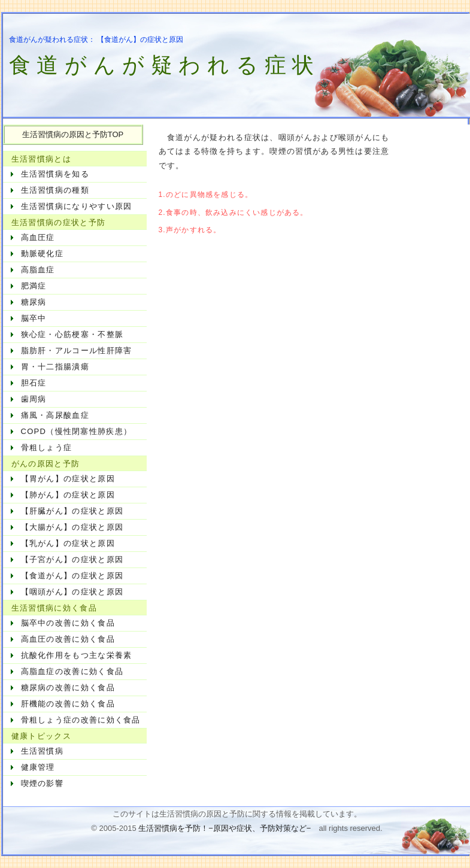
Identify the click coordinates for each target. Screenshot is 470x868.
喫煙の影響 (43, 783)
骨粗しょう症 (47, 447)
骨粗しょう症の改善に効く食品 (81, 720)
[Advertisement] (279, 324)
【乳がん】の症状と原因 (68, 543)
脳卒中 (34, 318)
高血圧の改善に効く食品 (68, 639)
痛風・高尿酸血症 (55, 415)
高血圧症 (38, 237)
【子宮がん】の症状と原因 (72, 559)
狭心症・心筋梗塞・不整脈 (72, 334)
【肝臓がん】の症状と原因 (72, 511)
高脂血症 (38, 270)
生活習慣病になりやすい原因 (77, 206)
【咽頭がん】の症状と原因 (72, 592)
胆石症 (34, 383)
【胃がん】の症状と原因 (68, 479)
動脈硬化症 (43, 254)
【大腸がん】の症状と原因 (72, 527)
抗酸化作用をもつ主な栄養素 (77, 655)
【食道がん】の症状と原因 (72, 576)
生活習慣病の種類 (55, 190)
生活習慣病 (43, 751)
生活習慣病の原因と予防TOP (73, 134)
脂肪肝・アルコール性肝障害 (77, 350)
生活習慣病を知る (55, 174)
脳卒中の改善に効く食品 (68, 623)
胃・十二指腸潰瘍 (55, 367)
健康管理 (38, 767)
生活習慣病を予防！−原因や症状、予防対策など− (225, 828)
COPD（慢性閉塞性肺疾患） (77, 431)
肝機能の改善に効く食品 (68, 704)
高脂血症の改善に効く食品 (72, 671)
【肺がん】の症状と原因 (68, 495)
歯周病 (34, 399)
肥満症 (34, 286)
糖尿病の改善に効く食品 (68, 688)
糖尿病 (34, 302)
